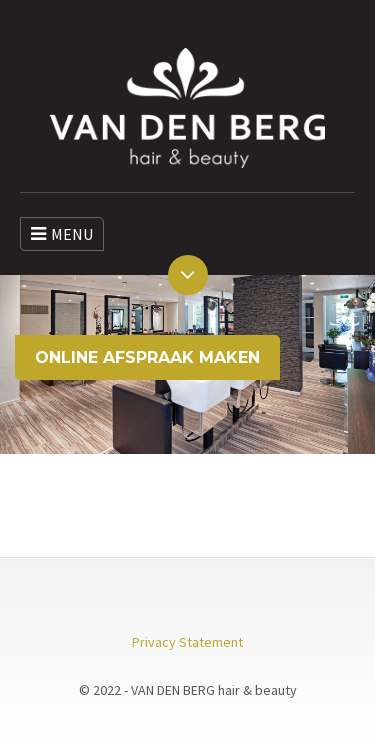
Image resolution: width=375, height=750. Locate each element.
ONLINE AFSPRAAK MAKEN (147, 357)
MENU (62, 234)
